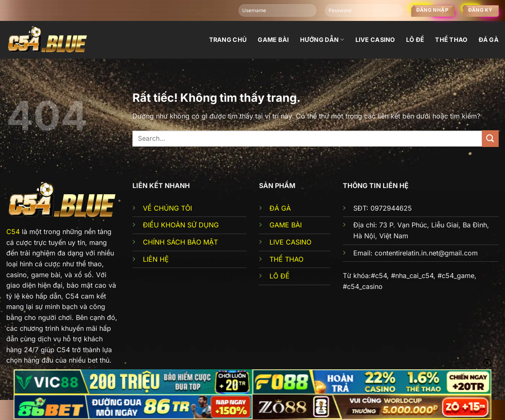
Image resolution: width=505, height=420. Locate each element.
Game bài (273, 40)
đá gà (489, 40)
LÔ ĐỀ (280, 276)
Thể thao (451, 40)
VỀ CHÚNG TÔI (167, 208)
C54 (13, 232)
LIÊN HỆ (156, 259)
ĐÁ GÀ (280, 208)
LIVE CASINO (290, 242)
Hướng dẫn (322, 40)
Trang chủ (228, 40)
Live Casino (375, 40)
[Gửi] (490, 138)
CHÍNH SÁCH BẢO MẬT (180, 242)
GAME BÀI (286, 225)
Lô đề (415, 40)
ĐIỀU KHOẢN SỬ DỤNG (181, 225)
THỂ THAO (286, 259)
